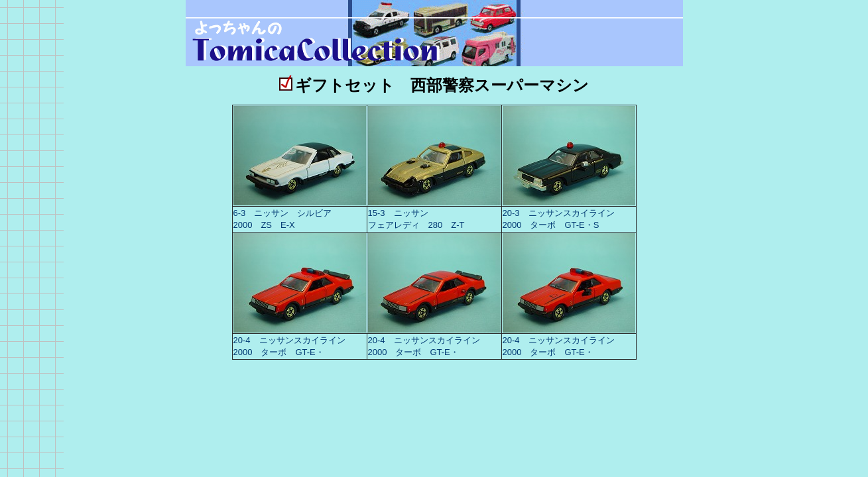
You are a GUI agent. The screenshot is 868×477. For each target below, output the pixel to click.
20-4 (246, 340)
